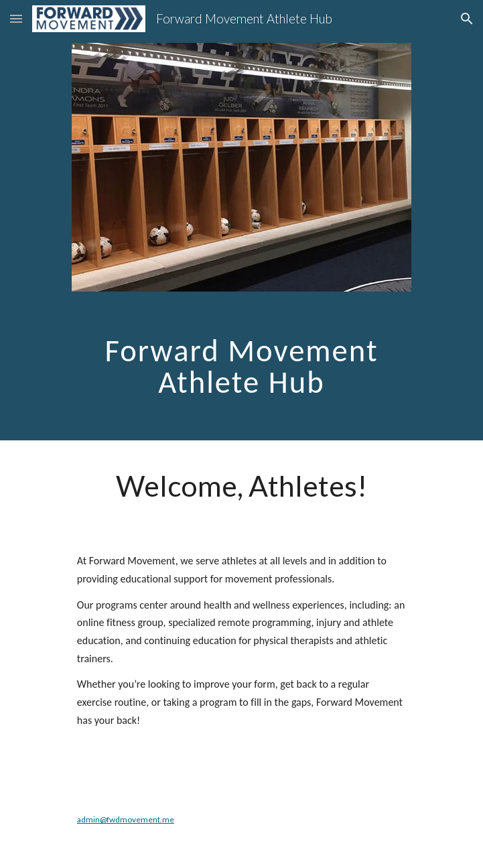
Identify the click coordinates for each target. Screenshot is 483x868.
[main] (241, 361)
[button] (16, 18)
